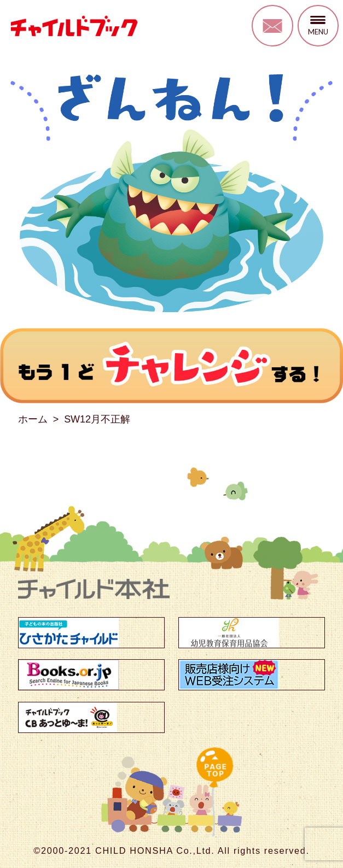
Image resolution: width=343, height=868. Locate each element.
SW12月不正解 (97, 419)
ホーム (33, 419)
